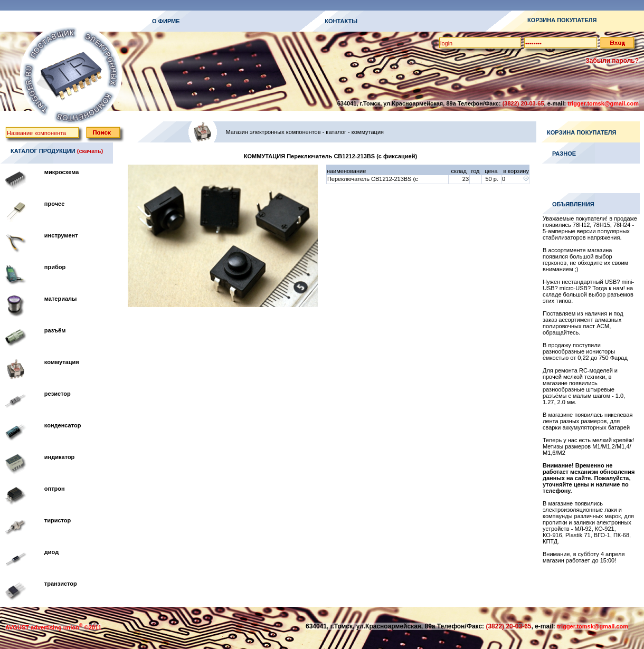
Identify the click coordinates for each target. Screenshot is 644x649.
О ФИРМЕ (166, 21)
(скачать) (90, 151)
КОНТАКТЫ (341, 21)
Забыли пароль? (612, 61)
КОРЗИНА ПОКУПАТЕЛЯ (562, 20)
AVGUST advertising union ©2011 (53, 627)
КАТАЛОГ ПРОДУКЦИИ (43, 151)
